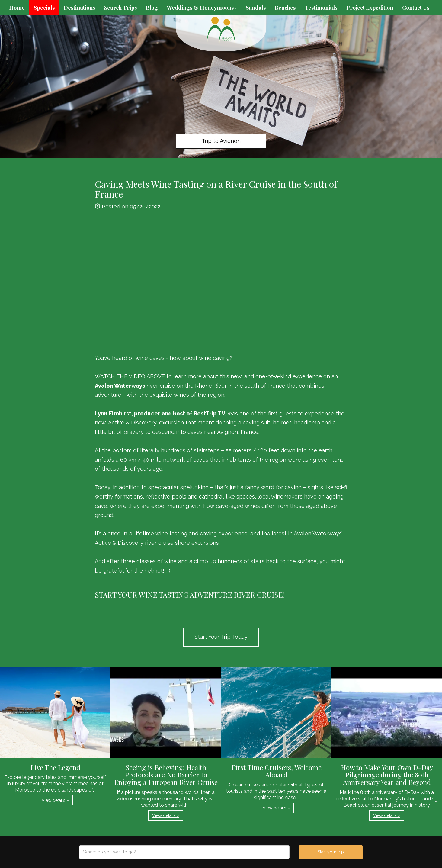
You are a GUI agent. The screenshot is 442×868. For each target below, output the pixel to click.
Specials (44, 8)
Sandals (256, 8)
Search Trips (120, 8)
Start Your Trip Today (221, 637)
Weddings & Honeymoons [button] (202, 8)
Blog (152, 8)
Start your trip (331, 852)
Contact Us (416, 8)
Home (17, 8)
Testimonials (321, 8)
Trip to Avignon (221, 141)
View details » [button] (55, 800)
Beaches (285, 8)
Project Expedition (370, 8)
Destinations (79, 8)
